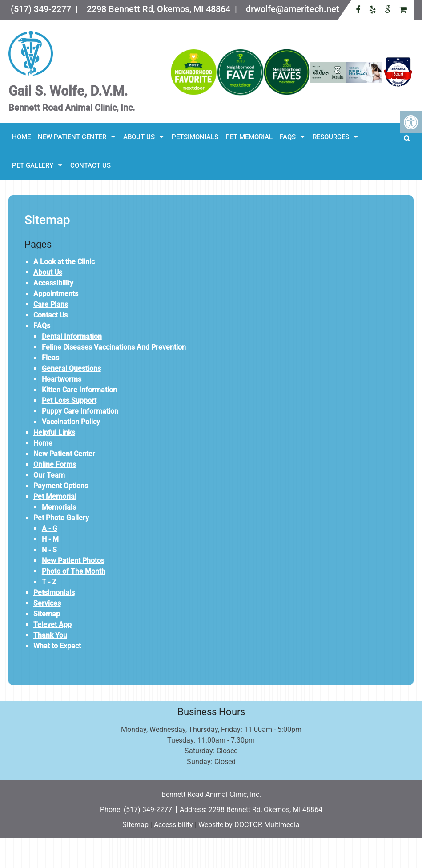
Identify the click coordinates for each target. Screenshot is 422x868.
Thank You (50, 635)
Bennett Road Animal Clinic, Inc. (398, 80)
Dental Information (72, 336)
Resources (331, 137)
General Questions (71, 368)
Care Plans (51, 304)
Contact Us (90, 165)
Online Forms (55, 464)
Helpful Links (54, 432)
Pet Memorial (249, 137)
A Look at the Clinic (64, 262)
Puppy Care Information (80, 411)
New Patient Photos (73, 561)
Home (21, 137)
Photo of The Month (74, 571)
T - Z (49, 582)
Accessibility (53, 283)
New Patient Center (72, 137)
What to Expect (57, 646)
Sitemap (47, 614)
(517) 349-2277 (149, 810)
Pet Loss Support (69, 400)
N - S (49, 550)
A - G (50, 528)
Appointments (56, 294)
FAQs (288, 137)
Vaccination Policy (71, 422)
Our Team (49, 475)
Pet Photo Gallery (61, 518)
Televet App (52, 625)
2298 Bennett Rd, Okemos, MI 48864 (265, 810)
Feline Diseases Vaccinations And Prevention (114, 347)
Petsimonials (195, 137)
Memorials (59, 507)
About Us (139, 137)
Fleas (50, 358)
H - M (50, 539)
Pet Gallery (33, 165)
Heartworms (62, 379)
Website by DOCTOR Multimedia (249, 825)
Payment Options (61, 486)
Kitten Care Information (79, 390)
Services (47, 603)
